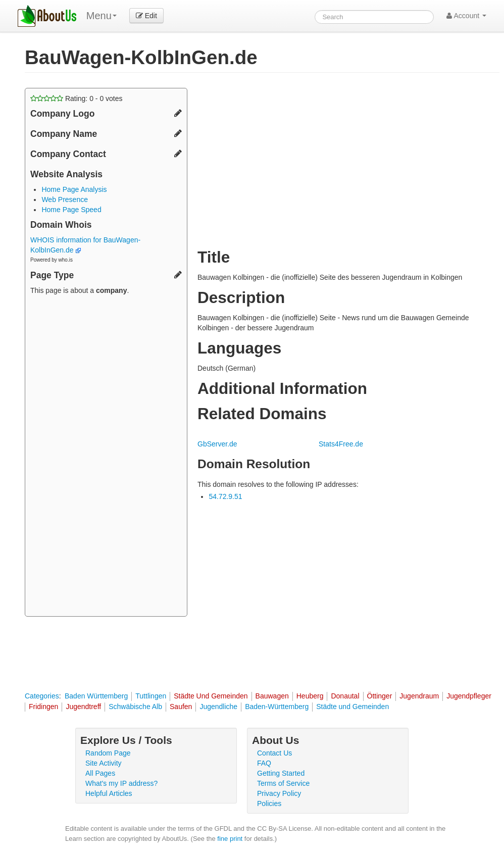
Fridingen (43, 707)
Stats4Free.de (341, 444)
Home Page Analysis (74, 189)
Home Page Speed (71, 210)
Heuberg (310, 696)
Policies (269, 803)
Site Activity (104, 763)
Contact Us (274, 753)
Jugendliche (218, 707)
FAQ (264, 763)
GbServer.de (217, 444)
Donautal (345, 696)
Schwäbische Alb (135, 707)
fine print (230, 839)
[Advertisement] (106, 457)
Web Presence (65, 199)
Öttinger (380, 696)
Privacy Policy (279, 793)
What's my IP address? (121, 783)
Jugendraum (419, 696)
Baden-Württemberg (277, 707)
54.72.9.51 (225, 496)
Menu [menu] (102, 16)
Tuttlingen (151, 696)
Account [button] (466, 16)
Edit (146, 16)
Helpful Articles (109, 793)
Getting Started (281, 773)
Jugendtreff (83, 707)
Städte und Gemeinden (352, 707)
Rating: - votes (77, 98)
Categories (42, 696)
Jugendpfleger (469, 696)
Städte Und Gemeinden (211, 696)
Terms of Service (283, 783)
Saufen (181, 707)
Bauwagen (272, 696)
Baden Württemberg (96, 696)
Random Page (108, 753)
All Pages (100, 773)
